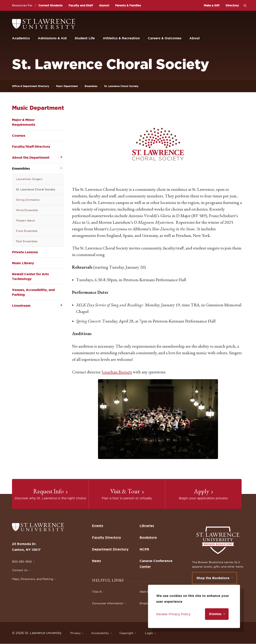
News (96, 561)
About (195, 38)
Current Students (50, 5)
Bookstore (148, 537)
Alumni (104, 5)
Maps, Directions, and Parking (32, 579)
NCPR (144, 549)
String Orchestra (28, 200)
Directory (232, 5)
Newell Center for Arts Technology (30, 276)
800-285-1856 (22, 562)
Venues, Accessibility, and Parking (33, 292)
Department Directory (110, 549)
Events (98, 526)
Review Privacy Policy (173, 614)
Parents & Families (128, 5)
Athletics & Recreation (121, 38)
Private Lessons (25, 252)
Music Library (23, 263)
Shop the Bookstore (213, 578)
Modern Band (25, 221)
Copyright (126, 633)
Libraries (147, 526)
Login (149, 633)
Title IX (97, 592)
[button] (158, 144)
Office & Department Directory (31, 86)
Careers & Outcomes (165, 38)
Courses (19, 136)
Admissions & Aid (52, 38)
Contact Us (20, 570)
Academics (21, 38)
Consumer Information (108, 603)
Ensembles (91, 86)
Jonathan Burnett (117, 372)
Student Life (85, 38)
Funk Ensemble (27, 231)
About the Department (31, 157)
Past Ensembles (27, 241)
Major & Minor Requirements (24, 122)
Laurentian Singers (29, 179)
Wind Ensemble (27, 210)
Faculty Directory (106, 537)
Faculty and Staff (81, 5)
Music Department (67, 86)
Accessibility (100, 633)
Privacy (75, 633)
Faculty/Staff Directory (31, 146)
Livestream (21, 306)
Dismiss (215, 614)
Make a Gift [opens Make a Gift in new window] (212, 5)
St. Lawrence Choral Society (36, 189)
